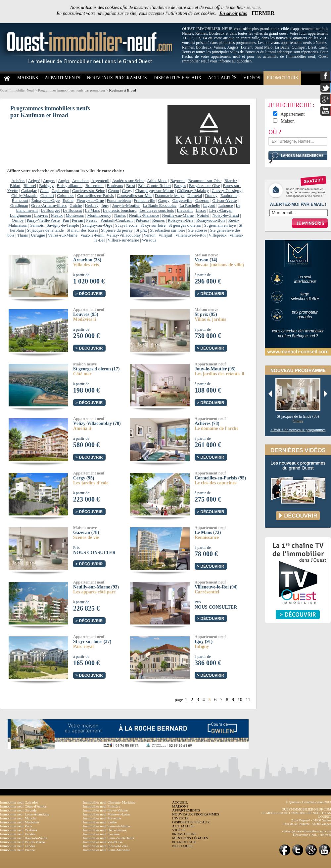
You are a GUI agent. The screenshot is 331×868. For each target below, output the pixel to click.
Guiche (76, 206)
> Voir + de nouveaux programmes (298, 430)
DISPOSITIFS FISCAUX (177, 78)
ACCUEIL (180, 802)
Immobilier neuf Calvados (19, 802)
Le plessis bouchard (120, 210)
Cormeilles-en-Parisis (95, 196)
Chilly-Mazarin (24, 196)
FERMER (263, 13)
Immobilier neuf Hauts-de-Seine (24, 838)
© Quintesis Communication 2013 (308, 802)
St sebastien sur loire (167, 230)
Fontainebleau (119, 201)
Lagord (209, 206)
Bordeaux (115, 186)
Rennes (159, 220)
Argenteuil (100, 181)
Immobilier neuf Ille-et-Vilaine (105, 810)
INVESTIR (180, 818)
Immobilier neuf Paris (16, 826)
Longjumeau (20, 215)
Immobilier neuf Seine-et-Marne (106, 826)
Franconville (144, 201)
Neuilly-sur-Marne (178, 215)
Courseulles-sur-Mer (134, 196)
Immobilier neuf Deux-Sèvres (104, 830)
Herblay (92, 206)
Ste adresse (198, 230)
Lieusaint (185, 210)
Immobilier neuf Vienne (17, 850)
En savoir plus (233, 13)
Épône (68, 201)
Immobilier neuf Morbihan (20, 822)
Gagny (164, 201)
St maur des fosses (82, 230)
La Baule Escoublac (160, 206)
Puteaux (142, 220)
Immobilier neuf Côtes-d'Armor (23, 806)
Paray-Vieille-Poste (43, 220)
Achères (18, 181)
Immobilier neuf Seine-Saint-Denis (108, 838)
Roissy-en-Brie (181, 220)
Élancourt (20, 201)
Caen (44, 191)
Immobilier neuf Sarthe (100, 822)
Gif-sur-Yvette (225, 201)
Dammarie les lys (170, 196)
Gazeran (202, 201)
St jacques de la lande (46, 230)
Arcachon (80, 181)
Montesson (75, 215)
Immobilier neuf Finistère (101, 806)
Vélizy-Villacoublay (124, 235)
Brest (131, 186)
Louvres (41, 215)
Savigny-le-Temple (63, 225)
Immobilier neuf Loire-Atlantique (24, 814)
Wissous (149, 240)
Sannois (37, 225)
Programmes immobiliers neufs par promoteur (71, 90)
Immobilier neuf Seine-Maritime (107, 850)
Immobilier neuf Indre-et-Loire (105, 846)
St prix (142, 230)
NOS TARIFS (182, 846)
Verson (150, 235)
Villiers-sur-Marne (123, 240)
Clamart (47, 196)
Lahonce (225, 206)
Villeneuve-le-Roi (191, 235)
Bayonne (178, 181)
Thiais (23, 235)
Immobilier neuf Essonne (101, 834)
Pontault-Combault (116, 220)
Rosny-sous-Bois (211, 220)
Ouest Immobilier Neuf (17, 90)
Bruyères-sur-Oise (205, 186)
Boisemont (95, 186)
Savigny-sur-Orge (97, 225)
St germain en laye (220, 225)
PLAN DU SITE (184, 842)
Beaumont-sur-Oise (205, 181)
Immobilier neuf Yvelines (19, 830)
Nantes (120, 215)
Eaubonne (229, 196)
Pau (66, 220)
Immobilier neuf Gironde (18, 810)
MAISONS (28, 78)
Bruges (180, 186)
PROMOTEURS (282, 78)
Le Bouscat (72, 210)
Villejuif (166, 235)
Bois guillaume (70, 186)
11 (248, 700)
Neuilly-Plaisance (144, 215)
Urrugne (38, 235)
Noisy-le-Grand (226, 215)
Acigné (34, 181)
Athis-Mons (157, 181)
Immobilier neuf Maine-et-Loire (106, 814)
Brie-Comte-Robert (155, 186)
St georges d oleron (185, 225)
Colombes (66, 196)
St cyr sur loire (153, 225)
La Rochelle (190, 206)
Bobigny (46, 186)
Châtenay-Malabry (193, 191)
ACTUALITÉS (222, 78)
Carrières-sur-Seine (89, 191)
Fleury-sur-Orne (90, 201)
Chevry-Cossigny (227, 191)
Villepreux (217, 235)
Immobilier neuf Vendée (18, 834)
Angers (49, 181)
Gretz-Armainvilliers (49, 206)
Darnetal (195, 196)
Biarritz (231, 181)
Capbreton (60, 191)
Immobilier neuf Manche (18, 818)
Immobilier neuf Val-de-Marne (22, 842)
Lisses (201, 210)
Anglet (64, 181)
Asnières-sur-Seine (128, 181)
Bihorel (30, 186)
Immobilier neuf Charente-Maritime (109, 802)
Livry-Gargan (221, 210)
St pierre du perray (117, 230)
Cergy (127, 191)
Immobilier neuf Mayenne (102, 818)
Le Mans (93, 210)
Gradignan (19, 206)
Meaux (57, 215)
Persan (77, 220)
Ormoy (18, 220)
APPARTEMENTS (63, 78)
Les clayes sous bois (157, 210)
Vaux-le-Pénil (92, 235)
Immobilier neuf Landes (18, 846)
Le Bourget (50, 210)
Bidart (15, 186)
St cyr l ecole (126, 225)
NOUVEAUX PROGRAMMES (117, 78)
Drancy (211, 196)
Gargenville (182, 201)
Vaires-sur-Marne (63, 235)
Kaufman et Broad (123, 90)
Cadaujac (29, 191)
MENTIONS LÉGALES (190, 838)
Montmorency (99, 215)
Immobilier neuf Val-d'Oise (103, 842)
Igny (105, 206)
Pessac (92, 220)
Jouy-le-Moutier (126, 206)
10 (240, 700)
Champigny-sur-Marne (155, 191)
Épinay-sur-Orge (46, 201)
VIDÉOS (252, 78)
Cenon (113, 191)
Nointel (203, 215)
